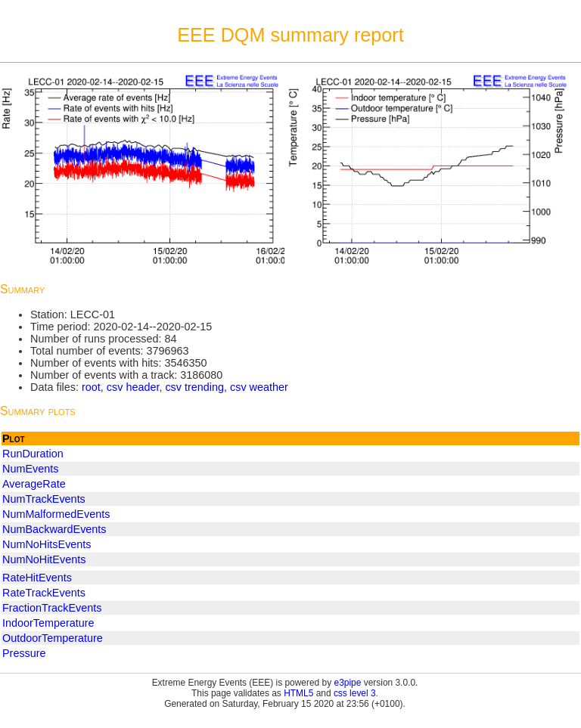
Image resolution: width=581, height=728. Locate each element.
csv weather (259, 387)
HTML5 (298, 693)
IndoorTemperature (48, 623)
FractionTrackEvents (52, 608)
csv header (133, 387)
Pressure (24, 653)
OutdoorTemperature (53, 638)
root (91, 387)
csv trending (194, 387)
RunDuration (33, 454)
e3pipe (348, 683)
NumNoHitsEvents (47, 544)
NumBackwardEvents (54, 529)
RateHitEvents (37, 578)
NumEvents (30, 469)
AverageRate (34, 484)
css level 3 (355, 693)
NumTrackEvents (44, 499)
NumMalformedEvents (56, 514)
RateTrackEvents (44, 593)
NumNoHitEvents (44, 559)
